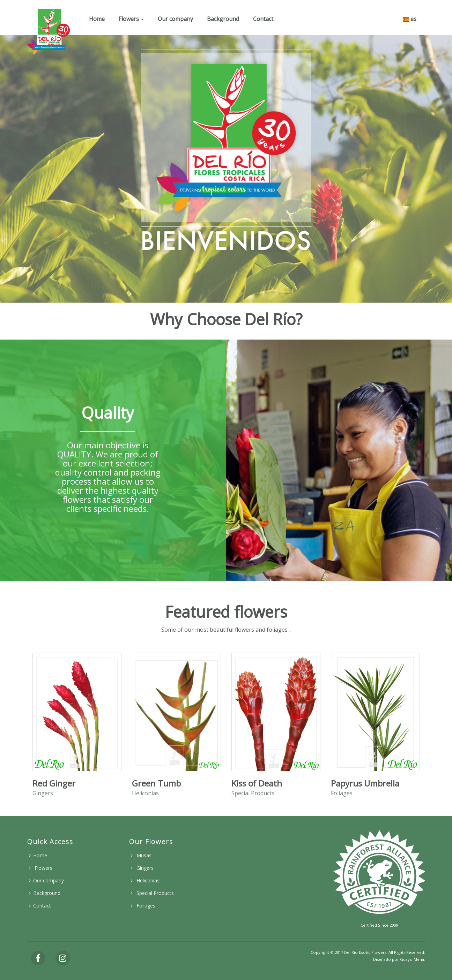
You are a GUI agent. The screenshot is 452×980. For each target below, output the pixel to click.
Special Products (154, 893)
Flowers (43, 868)
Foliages (145, 906)
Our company (175, 19)
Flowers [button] (131, 19)
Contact (263, 19)
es (410, 19)
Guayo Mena (412, 959)
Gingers (144, 868)
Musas (143, 855)
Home (97, 19)
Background (223, 19)
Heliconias (147, 880)
